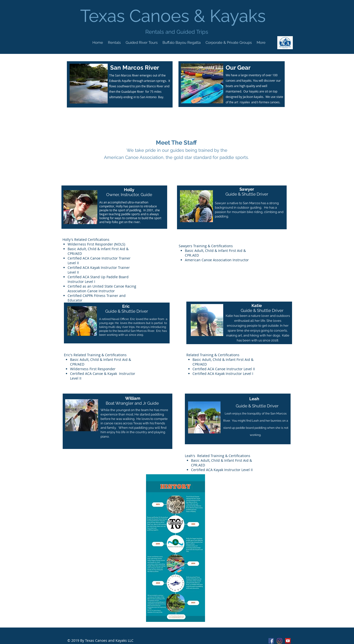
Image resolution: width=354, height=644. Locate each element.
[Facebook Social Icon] (271, 641)
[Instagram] (280, 641)
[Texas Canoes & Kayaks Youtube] (288, 641)
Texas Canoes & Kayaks (175, 16)
